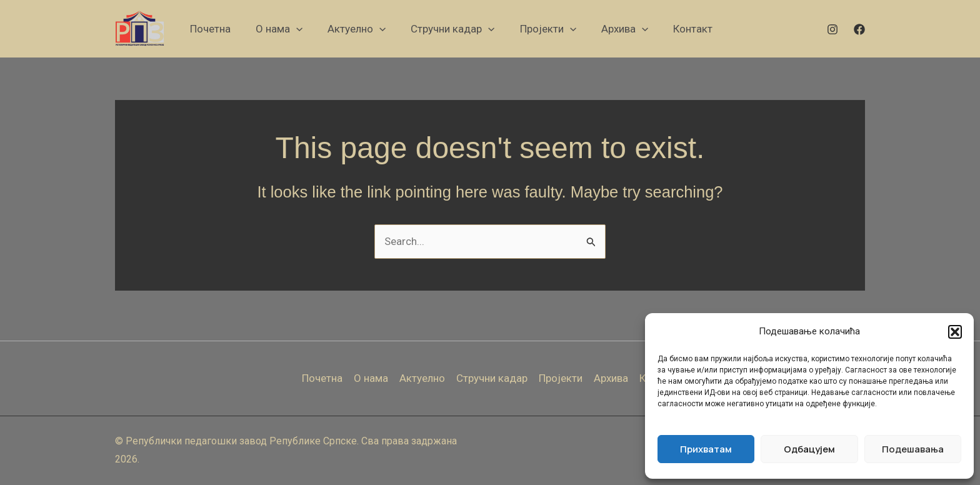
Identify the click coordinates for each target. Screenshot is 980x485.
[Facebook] (859, 29)
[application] (296, 29)
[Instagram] (832, 29)
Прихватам (706, 449)
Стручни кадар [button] (492, 378)
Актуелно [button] (422, 378)
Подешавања (913, 449)
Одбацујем (809, 449)
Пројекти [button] (561, 378)
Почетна (322, 378)
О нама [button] (371, 378)
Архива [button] (611, 378)
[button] (955, 332)
